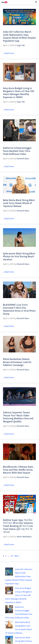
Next (18, 556)
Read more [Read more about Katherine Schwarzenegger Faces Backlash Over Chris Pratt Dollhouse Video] (9, 166)
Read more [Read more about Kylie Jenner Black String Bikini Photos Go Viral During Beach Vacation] (9, 272)
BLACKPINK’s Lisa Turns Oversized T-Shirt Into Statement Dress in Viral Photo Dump (19, 309)
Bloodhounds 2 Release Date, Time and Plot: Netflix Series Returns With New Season (18, 470)
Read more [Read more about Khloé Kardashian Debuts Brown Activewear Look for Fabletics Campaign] (9, 378)
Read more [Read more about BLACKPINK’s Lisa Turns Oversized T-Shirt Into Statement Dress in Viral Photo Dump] (9, 326)
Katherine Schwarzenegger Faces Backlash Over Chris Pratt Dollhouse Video (17, 151)
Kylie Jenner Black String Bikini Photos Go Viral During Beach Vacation (19, 257)
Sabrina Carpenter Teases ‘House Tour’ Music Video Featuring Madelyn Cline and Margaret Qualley (18, 417)
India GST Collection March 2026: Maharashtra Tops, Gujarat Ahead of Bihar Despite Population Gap (19, 36)
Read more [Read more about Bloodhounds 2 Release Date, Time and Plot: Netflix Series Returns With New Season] (9, 485)
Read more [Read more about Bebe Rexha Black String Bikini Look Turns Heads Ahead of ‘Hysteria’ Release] (9, 219)
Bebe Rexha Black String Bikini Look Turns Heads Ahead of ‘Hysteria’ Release (19, 203)
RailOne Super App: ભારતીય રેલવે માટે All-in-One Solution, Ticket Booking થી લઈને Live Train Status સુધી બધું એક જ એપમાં (18, 526)
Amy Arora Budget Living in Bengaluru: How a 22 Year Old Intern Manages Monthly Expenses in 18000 (19, 93)
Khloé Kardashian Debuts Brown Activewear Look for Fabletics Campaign (17, 362)
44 (12, 556)
